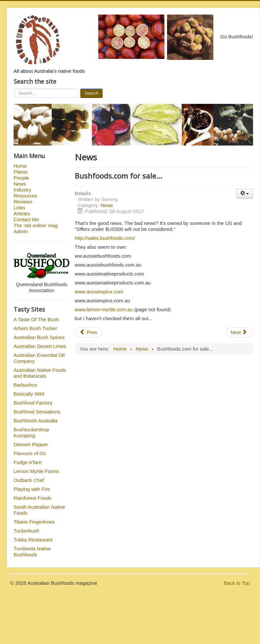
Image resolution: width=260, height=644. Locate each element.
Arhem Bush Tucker (35, 328)
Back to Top (237, 583)
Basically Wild (29, 394)
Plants (21, 172)
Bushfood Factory (33, 403)
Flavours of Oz (30, 453)
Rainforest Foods (32, 498)
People (21, 178)
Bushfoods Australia (36, 421)
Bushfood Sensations (37, 412)
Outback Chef (29, 480)
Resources (25, 196)
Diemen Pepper (31, 444)
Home (20, 166)
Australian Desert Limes (40, 346)
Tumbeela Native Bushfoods (32, 552)
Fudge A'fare (28, 462)
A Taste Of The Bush (36, 319)
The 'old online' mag (36, 225)
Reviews (23, 202)
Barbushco (25, 385)
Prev (88, 332)
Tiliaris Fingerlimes (34, 522)
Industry (22, 190)
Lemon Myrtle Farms (36, 471)
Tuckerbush (26, 531)
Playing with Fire (32, 489)
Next (239, 332)
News (20, 184)
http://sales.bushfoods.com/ (105, 238)
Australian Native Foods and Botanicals (40, 373)
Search (91, 93)
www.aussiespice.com (99, 292)
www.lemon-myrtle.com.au (104, 309)
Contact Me (26, 219)
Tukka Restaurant (33, 540)
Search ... (14, 89)
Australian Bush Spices (39, 337)
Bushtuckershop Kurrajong (31, 432)
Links (19, 208)
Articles (22, 214)
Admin (21, 231)
